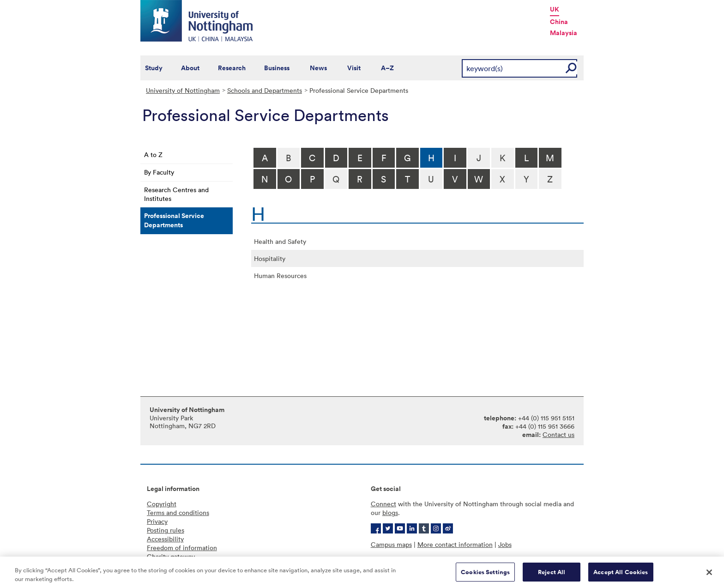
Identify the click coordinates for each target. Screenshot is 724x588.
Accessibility (165, 539)
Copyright (162, 504)
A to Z (153, 155)
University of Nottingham (183, 90)
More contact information (455, 544)
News (318, 68)
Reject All (552, 576)
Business (277, 68)
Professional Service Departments (174, 220)
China (559, 22)
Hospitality (270, 258)
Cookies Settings (485, 576)
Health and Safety (280, 241)
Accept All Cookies (621, 576)
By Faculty (159, 172)
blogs (390, 512)
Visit (354, 68)
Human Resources (280, 276)
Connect (383, 504)
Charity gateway (171, 556)
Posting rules (166, 530)
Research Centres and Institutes (176, 194)
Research (232, 68)
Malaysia (564, 33)
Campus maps (391, 544)
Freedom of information (182, 548)
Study (154, 68)
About (190, 68)
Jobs (505, 544)
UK (555, 9)
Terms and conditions (178, 512)
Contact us (558, 434)
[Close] (709, 576)
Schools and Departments (265, 90)
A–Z (387, 68)
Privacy (157, 521)
